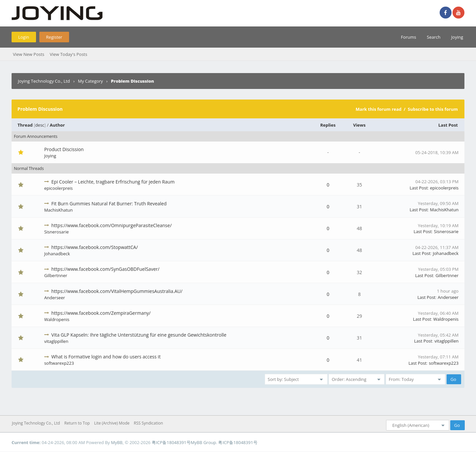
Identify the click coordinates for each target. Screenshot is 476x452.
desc (40, 125)
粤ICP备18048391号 (171, 442)
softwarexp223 (59, 363)
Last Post (448, 125)
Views (359, 125)
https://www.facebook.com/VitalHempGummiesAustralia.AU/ (117, 291)
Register (54, 37)
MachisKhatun (59, 210)
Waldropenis (57, 319)
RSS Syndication (148, 423)
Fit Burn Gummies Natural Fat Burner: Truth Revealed (109, 204)
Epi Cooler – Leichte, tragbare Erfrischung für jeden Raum (113, 182)
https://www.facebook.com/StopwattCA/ (95, 247)
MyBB (117, 442)
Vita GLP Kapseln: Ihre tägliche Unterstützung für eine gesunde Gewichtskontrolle (139, 335)
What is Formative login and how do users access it (106, 357)
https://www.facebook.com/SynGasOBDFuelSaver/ (105, 269)
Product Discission (64, 149)
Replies (328, 125)
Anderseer (55, 298)
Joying (457, 37)
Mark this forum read (379, 109)
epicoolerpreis (59, 188)
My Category (91, 81)
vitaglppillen (56, 341)
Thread (25, 125)
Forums (409, 37)
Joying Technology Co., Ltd (44, 81)
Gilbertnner (56, 275)
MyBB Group (203, 442)
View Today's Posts (68, 54)
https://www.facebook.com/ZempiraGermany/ (101, 313)
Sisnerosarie (57, 232)
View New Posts (29, 54)
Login (24, 37)
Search (434, 37)
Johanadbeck (57, 254)
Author (58, 125)
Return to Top (77, 423)
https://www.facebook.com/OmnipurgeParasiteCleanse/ (111, 225)
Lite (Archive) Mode (112, 423)
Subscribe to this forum (433, 109)
